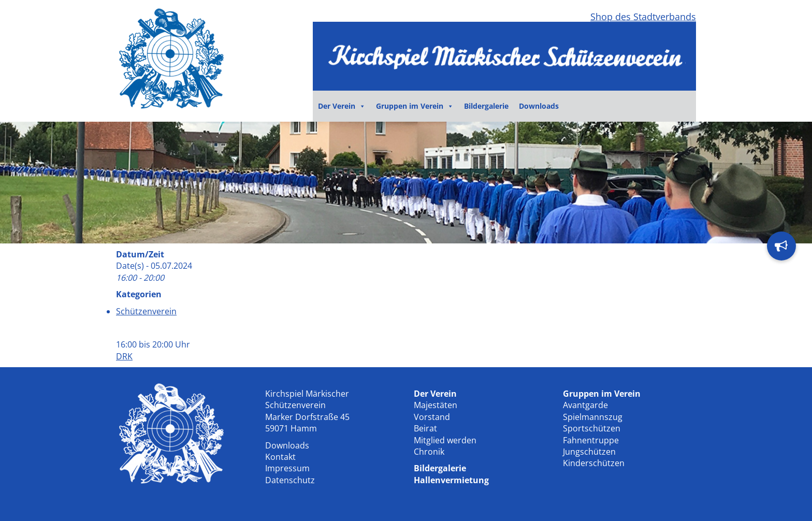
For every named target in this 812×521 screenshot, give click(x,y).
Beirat (425, 428)
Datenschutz (290, 480)
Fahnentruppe (591, 440)
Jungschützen (589, 452)
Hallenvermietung (451, 480)
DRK (124, 356)
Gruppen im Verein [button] (415, 106)
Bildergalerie (486, 106)
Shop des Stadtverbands (643, 17)
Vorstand (432, 417)
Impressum (287, 468)
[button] (781, 246)
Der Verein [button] (342, 106)
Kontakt (280, 457)
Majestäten (436, 405)
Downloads (539, 106)
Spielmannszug (593, 417)
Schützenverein (146, 311)
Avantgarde (585, 405)
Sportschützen (592, 428)
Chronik (429, 452)
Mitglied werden (445, 440)
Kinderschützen (594, 463)
